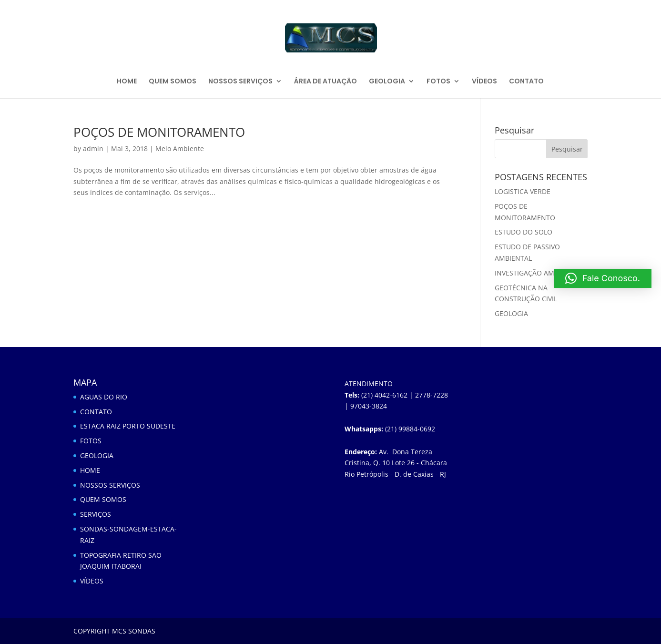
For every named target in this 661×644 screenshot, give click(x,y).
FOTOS (438, 82)
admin (93, 148)
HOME (127, 82)
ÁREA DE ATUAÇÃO (325, 82)
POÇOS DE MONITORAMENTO (159, 132)
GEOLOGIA (387, 82)
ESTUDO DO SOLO (524, 232)
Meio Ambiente (180, 148)
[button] (603, 278)
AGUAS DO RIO (104, 397)
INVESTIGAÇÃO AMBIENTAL (538, 273)
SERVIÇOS (96, 514)
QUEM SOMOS (173, 82)
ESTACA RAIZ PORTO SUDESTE (128, 426)
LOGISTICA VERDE (523, 191)
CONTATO (526, 82)
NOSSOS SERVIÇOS (240, 82)
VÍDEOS (484, 82)
